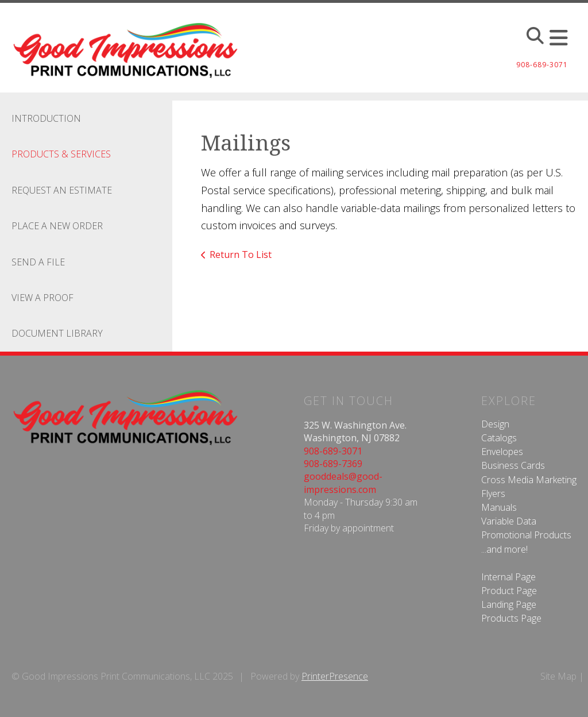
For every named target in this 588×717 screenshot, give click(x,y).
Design (495, 424)
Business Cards (513, 465)
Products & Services (61, 154)
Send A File (38, 262)
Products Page (511, 618)
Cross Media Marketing (529, 480)
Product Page (509, 591)
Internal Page (508, 577)
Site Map (558, 676)
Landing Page (509, 604)
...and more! (504, 549)
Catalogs (499, 438)
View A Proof (42, 298)
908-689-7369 (333, 464)
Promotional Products (526, 535)
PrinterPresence (335, 676)
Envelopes (502, 452)
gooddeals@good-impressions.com (343, 483)
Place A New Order (57, 226)
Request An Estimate (62, 190)
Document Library (57, 333)
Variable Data (509, 521)
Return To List (241, 255)
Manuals (499, 507)
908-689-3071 (333, 451)
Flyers (493, 494)
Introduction (46, 118)
